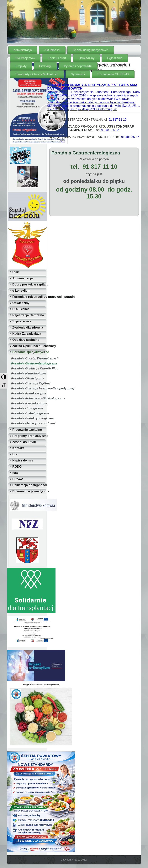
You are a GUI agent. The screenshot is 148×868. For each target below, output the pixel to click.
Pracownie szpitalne (27, 430)
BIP (15, 454)
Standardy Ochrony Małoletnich (37, 74)
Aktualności (52, 50)
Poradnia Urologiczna (27, 408)
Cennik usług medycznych (91, 50)
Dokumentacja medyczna (29, 491)
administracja (23, 50)
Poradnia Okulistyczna (28, 378)
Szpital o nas (22, 321)
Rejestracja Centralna (28, 315)
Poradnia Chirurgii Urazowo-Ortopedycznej (29, 388)
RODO (17, 467)
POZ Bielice (21, 309)
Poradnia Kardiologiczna (29, 403)
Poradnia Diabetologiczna (29, 413)
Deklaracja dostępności (29, 485)
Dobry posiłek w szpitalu (29, 284)
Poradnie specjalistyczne (29, 352)
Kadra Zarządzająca (27, 334)
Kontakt (18, 448)
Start (16, 272)
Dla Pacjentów (25, 58)
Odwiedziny (86, 58)
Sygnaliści (78, 74)
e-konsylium (21, 291)
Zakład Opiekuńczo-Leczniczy (29, 346)
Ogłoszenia (115, 58)
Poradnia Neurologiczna (29, 373)
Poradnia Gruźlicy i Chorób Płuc (29, 368)
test (15, 473)
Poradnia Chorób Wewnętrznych (29, 358)
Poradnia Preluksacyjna (29, 393)
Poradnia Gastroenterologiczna (29, 363)
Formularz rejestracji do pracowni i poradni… (29, 297)
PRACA (18, 479)
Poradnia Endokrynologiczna (29, 418)
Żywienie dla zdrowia (28, 327)
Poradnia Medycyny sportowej (29, 423)
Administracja (23, 278)
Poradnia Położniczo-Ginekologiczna (29, 398)
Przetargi (45, 66)
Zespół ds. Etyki (24, 442)
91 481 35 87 (130, 137)
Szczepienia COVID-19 (113, 74)
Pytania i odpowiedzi (78, 66)
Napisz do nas (23, 460)
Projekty (21, 66)
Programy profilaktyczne (29, 436)
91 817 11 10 (117, 120)
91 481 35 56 (110, 130)
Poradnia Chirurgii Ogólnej (29, 383)
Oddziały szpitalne (26, 340)
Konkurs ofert (57, 58)
